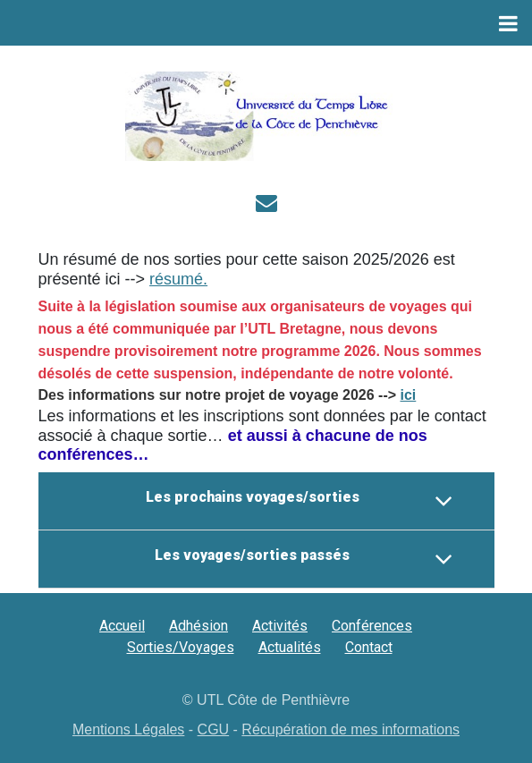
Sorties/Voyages (181, 647)
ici (409, 395)
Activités (280, 626)
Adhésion (198, 626)
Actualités (290, 647)
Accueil (122, 626)
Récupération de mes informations (350, 729)
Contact (369, 647)
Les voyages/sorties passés (304, 559)
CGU (214, 729)
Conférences (372, 626)
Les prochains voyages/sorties (300, 501)
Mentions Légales (128, 729)
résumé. (178, 279)
